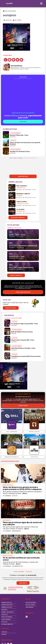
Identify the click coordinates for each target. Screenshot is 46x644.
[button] (6, 60)
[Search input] (22, 628)
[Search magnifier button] (42, 628)
